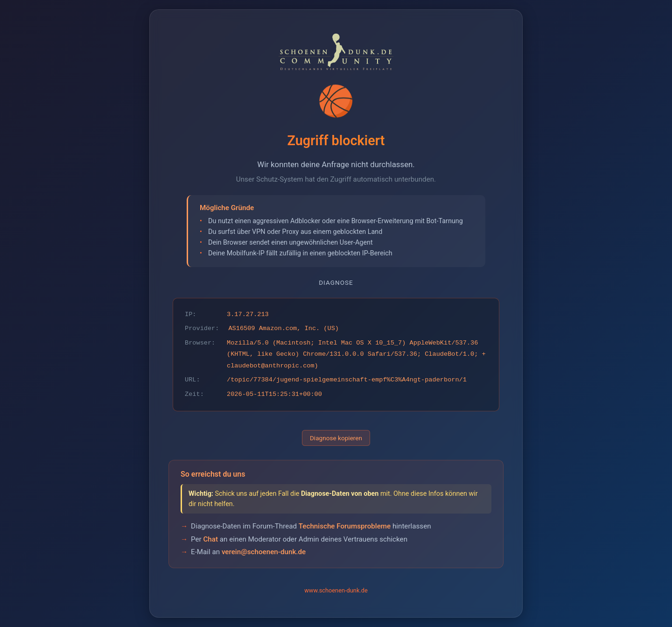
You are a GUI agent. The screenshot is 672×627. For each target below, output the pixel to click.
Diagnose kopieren (336, 438)
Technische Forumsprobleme (345, 526)
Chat (210, 539)
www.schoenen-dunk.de (336, 590)
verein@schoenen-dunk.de (264, 552)
